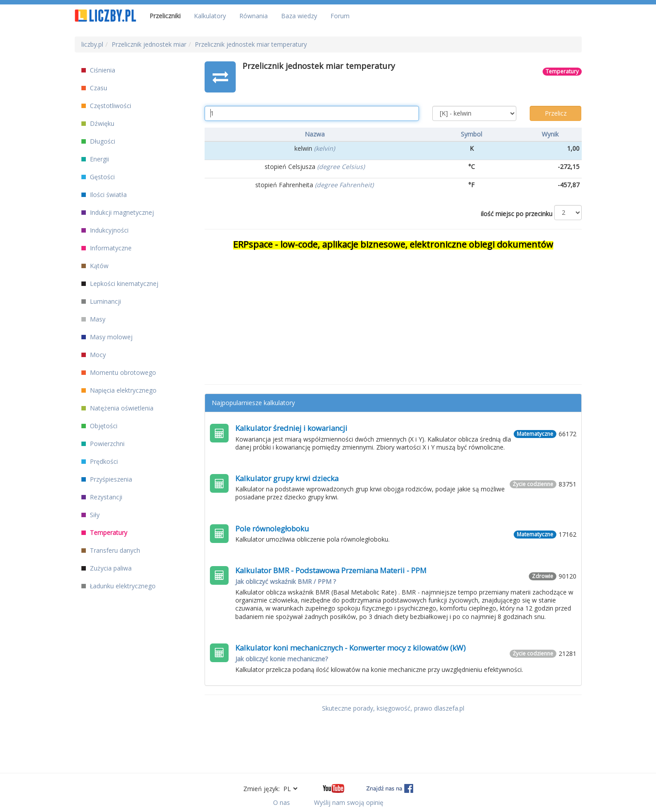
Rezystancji (102, 497)
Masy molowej (107, 337)
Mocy (94, 355)
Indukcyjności (105, 230)
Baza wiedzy (299, 16)
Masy (93, 319)
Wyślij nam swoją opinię (349, 802)
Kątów (95, 266)
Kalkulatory (210, 16)
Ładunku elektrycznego (119, 586)
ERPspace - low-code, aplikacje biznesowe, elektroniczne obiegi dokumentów (393, 244)
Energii (95, 159)
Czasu (94, 88)
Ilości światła (104, 195)
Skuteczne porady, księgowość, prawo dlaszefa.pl (393, 708)
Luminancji (101, 301)
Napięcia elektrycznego (119, 390)
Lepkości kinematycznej (120, 283)
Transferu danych (111, 550)
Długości (98, 141)
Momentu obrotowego (119, 372)
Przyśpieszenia (107, 479)
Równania (254, 16)
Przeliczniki (165, 16)
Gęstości (98, 177)
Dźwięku (98, 123)
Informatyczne (107, 248)
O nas (282, 802)
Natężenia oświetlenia (117, 408)
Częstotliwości (106, 106)
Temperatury (104, 533)
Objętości (99, 426)
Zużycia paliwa (107, 568)
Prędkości (100, 461)
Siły (91, 515)
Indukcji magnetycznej (118, 212)
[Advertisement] (393, 313)
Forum (340, 16)
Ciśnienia (98, 70)
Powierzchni (103, 444)
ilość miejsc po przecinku (517, 214)
